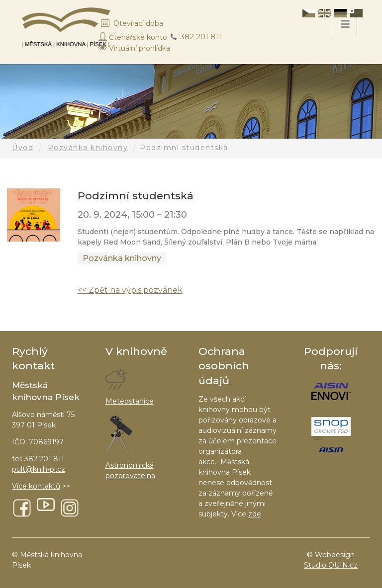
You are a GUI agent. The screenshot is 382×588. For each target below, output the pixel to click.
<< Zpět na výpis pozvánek (130, 290)
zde (255, 514)
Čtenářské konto (138, 37)
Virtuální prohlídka (140, 48)
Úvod (23, 148)
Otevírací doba (138, 23)
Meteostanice (130, 401)
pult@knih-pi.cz (39, 469)
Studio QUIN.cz (331, 565)
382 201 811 (201, 37)
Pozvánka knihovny (88, 148)
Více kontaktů (36, 486)
